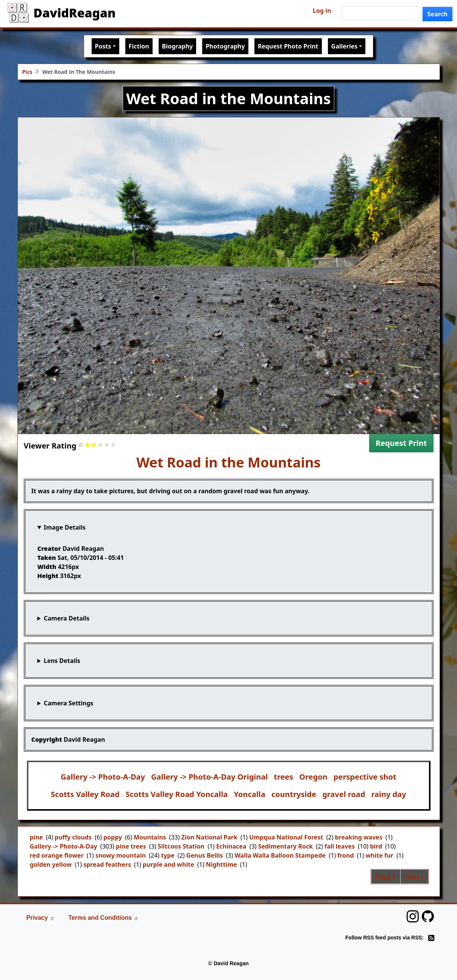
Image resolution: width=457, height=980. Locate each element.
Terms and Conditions (103, 918)
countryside (294, 794)
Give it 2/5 (94, 445)
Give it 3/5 (101, 445)
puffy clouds (73, 837)
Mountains (150, 837)
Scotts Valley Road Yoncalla (177, 794)
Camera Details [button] (66, 618)
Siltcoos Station (181, 846)
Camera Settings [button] (68, 703)
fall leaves (340, 846)
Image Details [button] (65, 527)
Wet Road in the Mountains (228, 462)
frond (346, 855)
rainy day (388, 794)
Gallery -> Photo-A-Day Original (209, 777)
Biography (178, 46)
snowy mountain (121, 855)
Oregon (313, 777)
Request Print (401, 443)
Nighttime (221, 864)
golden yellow (51, 864)
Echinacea (231, 846)
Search (438, 14)
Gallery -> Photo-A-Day (103, 777)
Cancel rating (81, 445)
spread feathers (107, 864)
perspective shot (365, 777)
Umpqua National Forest (286, 837)
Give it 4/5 (107, 445)
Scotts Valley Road (85, 794)
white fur (379, 855)
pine (37, 837)
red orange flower (57, 855)
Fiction (139, 46)
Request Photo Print (288, 46)
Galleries (345, 46)
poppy (113, 837)
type (168, 855)
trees (283, 777)
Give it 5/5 (113, 445)
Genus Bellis (205, 855)
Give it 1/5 (88, 445)
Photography (225, 46)
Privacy (41, 918)
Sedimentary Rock (285, 846)
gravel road (344, 794)
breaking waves (358, 837)
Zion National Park (209, 837)
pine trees (131, 846)
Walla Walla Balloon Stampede (280, 855)
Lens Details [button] (62, 661)
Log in (322, 11)
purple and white (168, 864)
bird (376, 846)
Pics (27, 72)
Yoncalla (249, 794)
